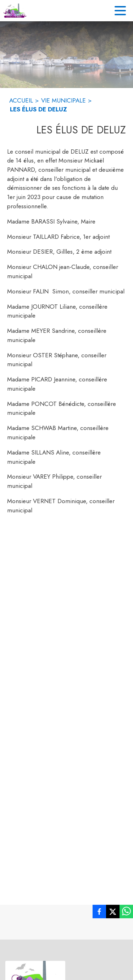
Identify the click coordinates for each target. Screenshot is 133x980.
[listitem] (99, 913)
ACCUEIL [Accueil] (21, 100)
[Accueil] (15, 11)
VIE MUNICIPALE (63, 100)
